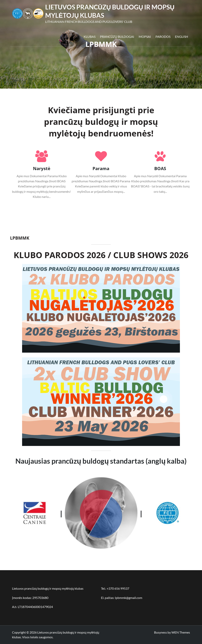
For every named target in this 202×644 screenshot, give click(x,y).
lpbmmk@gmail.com (129, 598)
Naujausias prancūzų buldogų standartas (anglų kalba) (101, 461)
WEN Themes (181, 632)
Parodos (163, 37)
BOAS (160, 168)
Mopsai (145, 37)
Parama (101, 168)
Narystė (42, 168)
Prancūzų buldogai (117, 37)
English (181, 37)
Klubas (90, 37)
